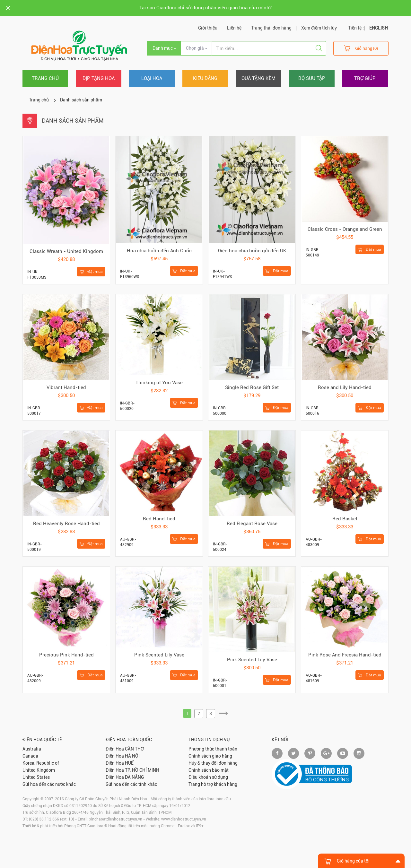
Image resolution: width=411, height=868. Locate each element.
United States (36, 777)
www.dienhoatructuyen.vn (184, 819)
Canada (30, 756)
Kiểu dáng (205, 78)
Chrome (168, 826)
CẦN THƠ (134, 749)
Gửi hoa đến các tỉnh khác (131, 784)
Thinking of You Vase (159, 383)
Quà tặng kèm (258, 78)
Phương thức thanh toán (213, 749)
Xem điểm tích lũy (319, 28)
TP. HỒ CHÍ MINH (142, 770)
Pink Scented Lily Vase (159, 655)
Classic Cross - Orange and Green (345, 229)
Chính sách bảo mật (209, 770)
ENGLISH (379, 28)
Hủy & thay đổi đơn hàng (213, 763)
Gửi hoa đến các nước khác (49, 784)
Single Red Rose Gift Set (252, 387)
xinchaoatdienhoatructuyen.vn (116, 819)
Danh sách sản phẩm (81, 100)
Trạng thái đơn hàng (271, 28)
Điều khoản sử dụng (208, 777)
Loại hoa (152, 78)
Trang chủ (45, 78)
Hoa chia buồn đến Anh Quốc (159, 251)
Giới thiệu (208, 28)
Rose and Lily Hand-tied (345, 387)
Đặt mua (91, 272)
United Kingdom (39, 770)
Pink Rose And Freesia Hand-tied (345, 655)
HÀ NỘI (132, 756)
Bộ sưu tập (312, 78)
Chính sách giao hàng (210, 756)
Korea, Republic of (41, 763)
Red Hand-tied (159, 519)
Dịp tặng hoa (99, 78)
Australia (32, 749)
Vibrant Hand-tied (66, 387)
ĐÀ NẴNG (134, 777)
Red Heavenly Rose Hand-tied (66, 524)
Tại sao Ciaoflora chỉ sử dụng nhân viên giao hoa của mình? (205, 8)
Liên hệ (234, 28)
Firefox (184, 826)
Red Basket (345, 519)
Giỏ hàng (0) (361, 48)
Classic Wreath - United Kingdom (66, 251)
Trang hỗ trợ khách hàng (213, 784)
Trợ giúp (365, 78)
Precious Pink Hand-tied (66, 655)
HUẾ (129, 763)
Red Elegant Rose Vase (252, 524)
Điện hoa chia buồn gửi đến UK (252, 251)
